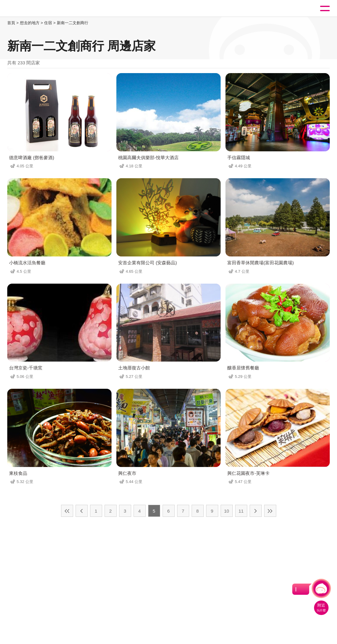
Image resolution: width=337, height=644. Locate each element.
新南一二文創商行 (73, 23)
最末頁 (270, 511)
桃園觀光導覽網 (30, 9)
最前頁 (67, 511)
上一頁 (82, 511)
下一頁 (256, 511)
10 (227, 511)
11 (241, 511)
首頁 (11, 23)
